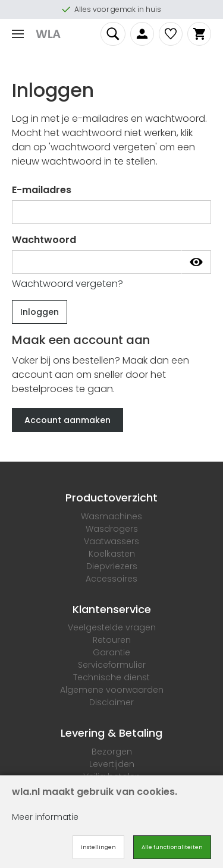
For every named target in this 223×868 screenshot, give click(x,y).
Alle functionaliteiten (172, 847)
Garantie (111, 652)
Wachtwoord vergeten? (67, 284)
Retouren (112, 640)
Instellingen (98, 847)
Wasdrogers (112, 529)
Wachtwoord (44, 240)
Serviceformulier (112, 665)
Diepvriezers (112, 566)
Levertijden (112, 764)
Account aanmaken (67, 420)
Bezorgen (112, 752)
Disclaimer (111, 702)
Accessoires (111, 579)
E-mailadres (42, 190)
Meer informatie (45, 817)
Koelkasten (112, 554)
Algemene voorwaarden (112, 690)
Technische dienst (111, 677)
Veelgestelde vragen (112, 627)
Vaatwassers (111, 541)
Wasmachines (111, 516)
